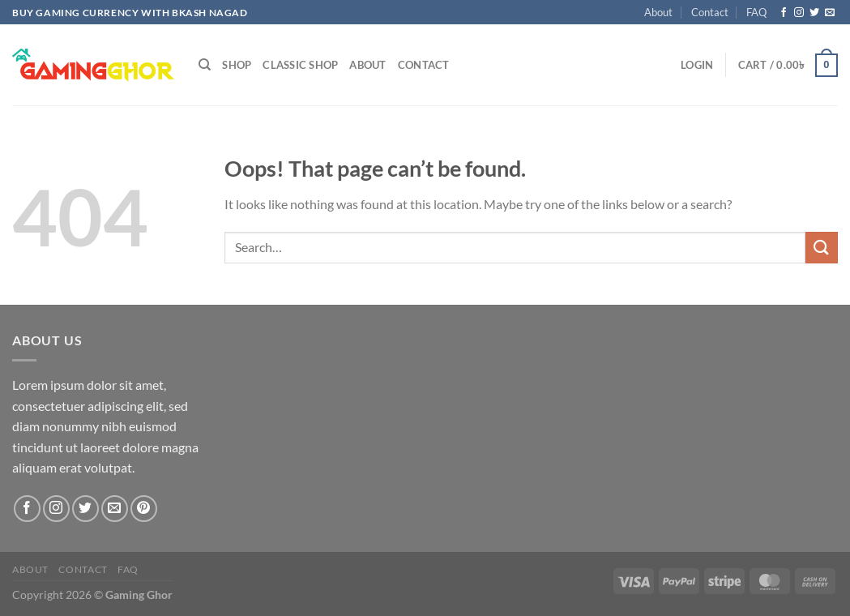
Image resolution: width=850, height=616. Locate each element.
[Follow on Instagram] (799, 13)
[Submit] (822, 248)
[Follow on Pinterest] (144, 509)
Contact (710, 12)
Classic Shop (300, 65)
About (658, 12)
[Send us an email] (830, 13)
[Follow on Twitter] (814, 13)
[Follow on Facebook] (784, 13)
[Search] (205, 65)
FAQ (756, 12)
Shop (237, 65)
